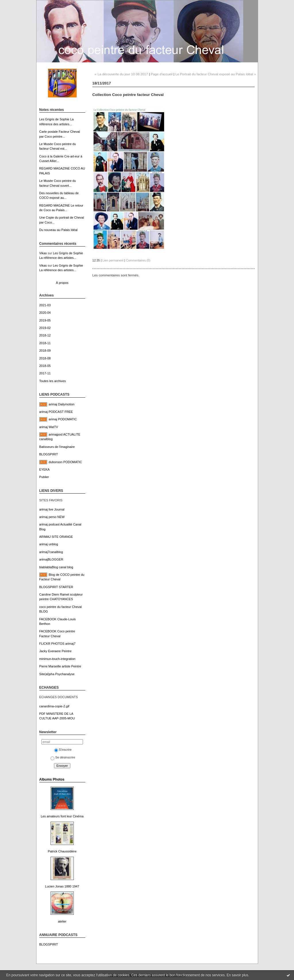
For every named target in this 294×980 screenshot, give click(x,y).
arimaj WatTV (49, 427)
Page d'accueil (162, 74)
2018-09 (45, 351)
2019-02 (45, 328)
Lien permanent (113, 260)
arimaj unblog (49, 544)
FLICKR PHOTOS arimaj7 (57, 644)
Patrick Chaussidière (62, 851)
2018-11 (45, 343)
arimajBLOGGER (51, 559)
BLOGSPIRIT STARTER (56, 587)
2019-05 (45, 320)
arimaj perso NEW (52, 517)
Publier (44, 477)
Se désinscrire (63, 757)
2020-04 (45, 313)
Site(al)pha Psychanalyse (57, 674)
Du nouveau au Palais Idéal (58, 230)
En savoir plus (237, 975)
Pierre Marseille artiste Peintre (60, 666)
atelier (62, 921)
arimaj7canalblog (51, 552)
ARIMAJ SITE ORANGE (56, 537)
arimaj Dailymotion (62, 404)
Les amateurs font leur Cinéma (62, 816)
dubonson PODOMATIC (65, 462)
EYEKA (45, 469)
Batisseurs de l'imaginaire (57, 447)
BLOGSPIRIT (49, 454)
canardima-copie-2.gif (54, 706)
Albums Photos (52, 779)
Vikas (43, 253)
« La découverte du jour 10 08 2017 (121, 74)
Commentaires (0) (138, 260)
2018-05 (45, 366)
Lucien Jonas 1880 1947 (62, 886)
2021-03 (45, 305)
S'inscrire (63, 750)
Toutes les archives (53, 381)
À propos (62, 283)
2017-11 (45, 373)
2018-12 (45, 335)
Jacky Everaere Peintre (56, 651)
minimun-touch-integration (57, 659)
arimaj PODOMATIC (63, 419)
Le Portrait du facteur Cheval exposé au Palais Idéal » (216, 74)
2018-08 (45, 358)
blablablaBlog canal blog (56, 567)
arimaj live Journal (52, 509)
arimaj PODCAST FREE (56, 412)
